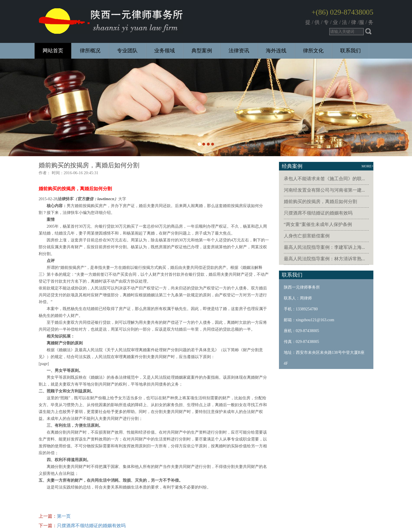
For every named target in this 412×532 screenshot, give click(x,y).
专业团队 (127, 51)
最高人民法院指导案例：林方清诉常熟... (324, 259)
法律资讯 (239, 51)
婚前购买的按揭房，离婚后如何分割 (320, 202)
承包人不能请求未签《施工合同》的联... (324, 179)
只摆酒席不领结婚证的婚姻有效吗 (91, 526)
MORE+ (368, 166)
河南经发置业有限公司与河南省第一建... (324, 190)
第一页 (64, 516)
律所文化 (313, 51)
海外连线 (276, 51)
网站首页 (53, 51)
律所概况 (90, 51)
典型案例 (202, 51)
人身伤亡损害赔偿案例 (307, 236)
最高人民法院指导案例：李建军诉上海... (324, 247)
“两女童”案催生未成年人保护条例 (318, 224)
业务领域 (165, 51)
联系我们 (350, 51)
